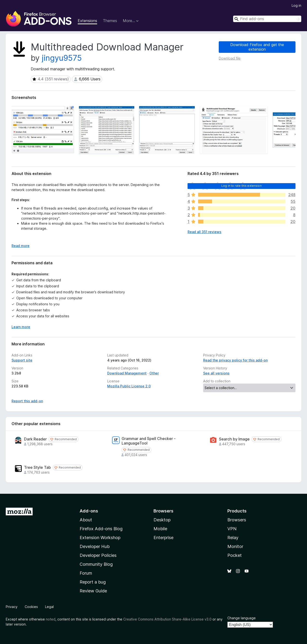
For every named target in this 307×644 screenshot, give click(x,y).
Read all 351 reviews (204, 232)
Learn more (21, 327)
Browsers (237, 520)
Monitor (235, 546)
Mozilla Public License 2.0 (129, 386)
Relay (233, 538)
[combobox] (267, 19)
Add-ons (89, 511)
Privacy (12, 607)
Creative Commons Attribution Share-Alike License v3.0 (167, 619)
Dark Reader (35, 439)
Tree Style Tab (37, 467)
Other (154, 373)
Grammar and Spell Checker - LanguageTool (149, 441)
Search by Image (234, 439)
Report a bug (93, 582)
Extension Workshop (100, 538)
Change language (242, 618)
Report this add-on (27, 401)
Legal (49, 607)
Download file (230, 58)
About (86, 520)
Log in (296, 5)
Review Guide (93, 591)
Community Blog (96, 564)
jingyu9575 (62, 58)
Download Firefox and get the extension (257, 47)
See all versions (216, 373)
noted (51, 619)
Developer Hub (95, 546)
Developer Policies (98, 555)
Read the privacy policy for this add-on (235, 360)
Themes (110, 21)
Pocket (235, 555)
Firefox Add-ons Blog (101, 529)
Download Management (127, 373)
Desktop (162, 520)
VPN (232, 529)
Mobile (160, 529)
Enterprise (163, 538)
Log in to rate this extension (242, 186)
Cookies (31, 607)
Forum (86, 573)
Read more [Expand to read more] (21, 246)
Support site (22, 360)
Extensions (87, 21)
